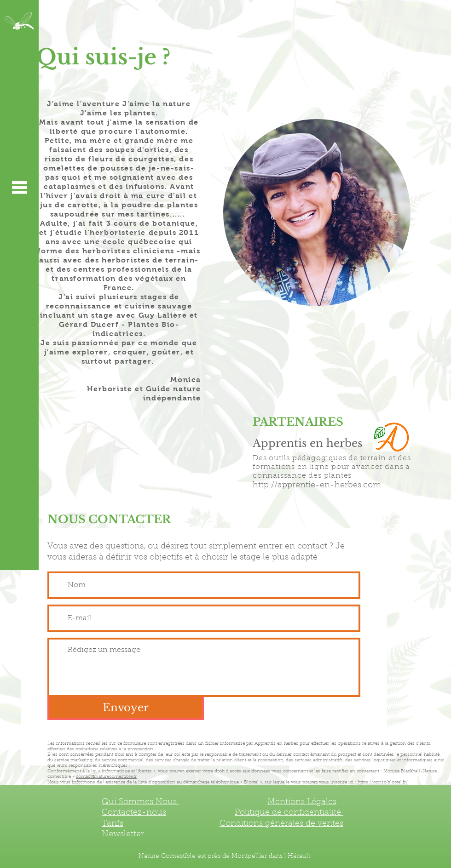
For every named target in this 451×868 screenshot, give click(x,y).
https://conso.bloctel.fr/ (383, 782)
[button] (19, 187)
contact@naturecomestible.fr (106, 777)
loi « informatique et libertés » (123, 771)
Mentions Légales (302, 802)
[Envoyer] (126, 708)
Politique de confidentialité (289, 813)
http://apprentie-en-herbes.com (317, 485)
